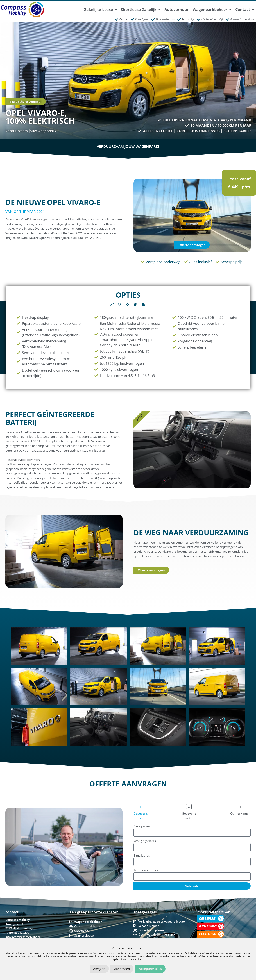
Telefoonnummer (146, 870)
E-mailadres (142, 855)
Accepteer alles (150, 969)
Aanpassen (122, 969)
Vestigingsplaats (145, 841)
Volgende (192, 886)
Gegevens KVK (141, 816)
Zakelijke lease (101, 10)
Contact (245, 10)
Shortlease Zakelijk (141, 10)
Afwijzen (99, 969)
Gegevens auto (189, 816)
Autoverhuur (177, 10)
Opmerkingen (240, 813)
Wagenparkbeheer (212, 10)
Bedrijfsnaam (143, 826)
